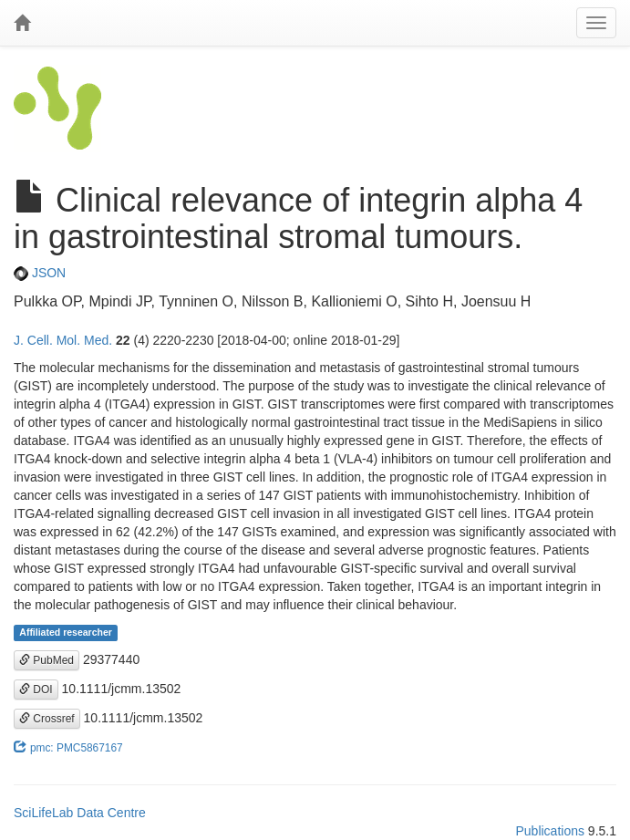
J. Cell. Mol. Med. (63, 340)
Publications (550, 831)
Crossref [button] (47, 719)
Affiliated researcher (66, 633)
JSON (40, 273)
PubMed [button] (46, 660)
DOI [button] (36, 690)
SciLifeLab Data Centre (80, 813)
